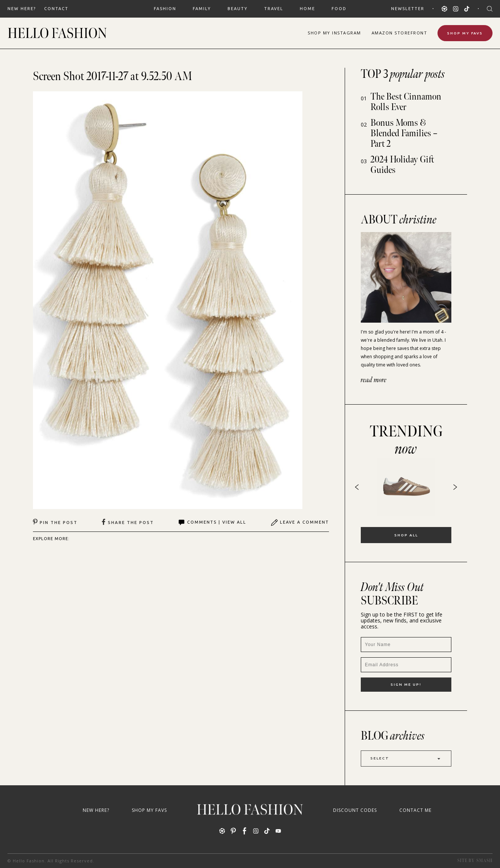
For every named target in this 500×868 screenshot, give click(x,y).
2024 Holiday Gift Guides (402, 165)
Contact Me (415, 810)
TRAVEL (274, 9)
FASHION (165, 9)
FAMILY (202, 9)
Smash (484, 861)
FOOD (339, 9)
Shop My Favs (465, 33)
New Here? (22, 9)
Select (406, 759)
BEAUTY (238, 9)
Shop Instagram (334, 33)
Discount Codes (355, 810)
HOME (307, 9)
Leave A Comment (300, 523)
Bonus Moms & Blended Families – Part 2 (404, 133)
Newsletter (408, 9)
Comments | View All (212, 523)
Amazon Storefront (400, 33)
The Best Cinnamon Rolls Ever (406, 102)
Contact (56, 9)
